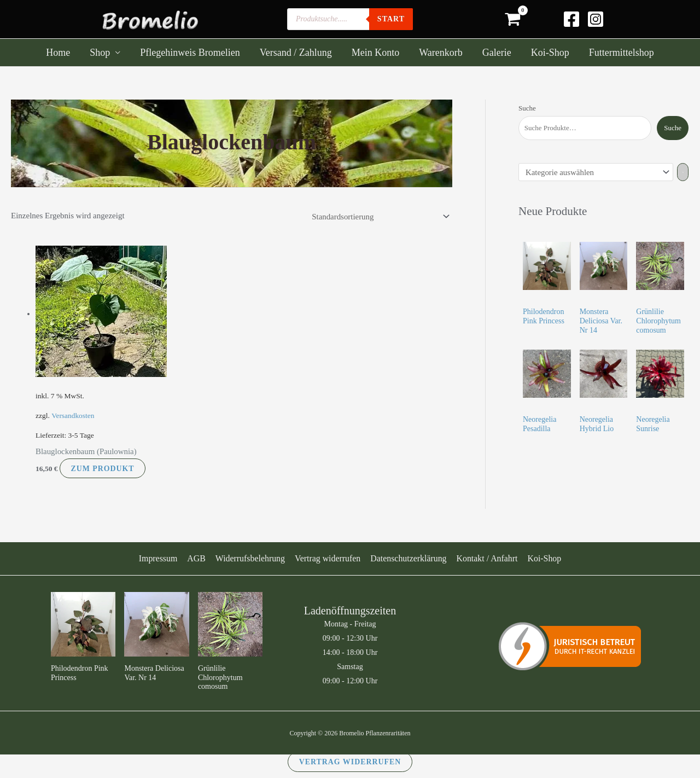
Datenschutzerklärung (407, 558)
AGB (197, 558)
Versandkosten (73, 416)
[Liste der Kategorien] (596, 172)
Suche (527, 108)
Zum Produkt (103, 468)
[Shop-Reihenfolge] (378, 217)
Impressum (160, 558)
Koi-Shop (542, 558)
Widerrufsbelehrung (250, 558)
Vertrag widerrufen (327, 558)
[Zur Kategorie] (684, 172)
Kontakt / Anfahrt (486, 558)
